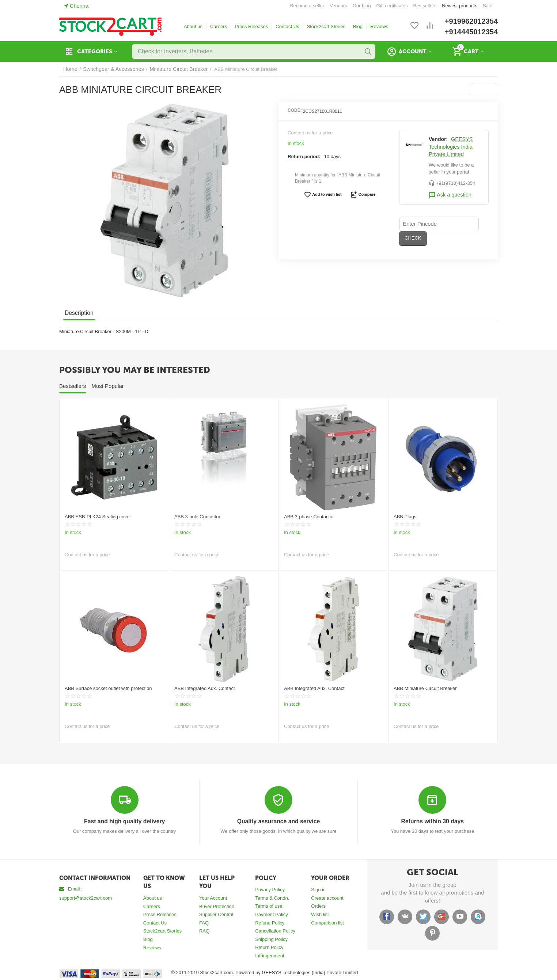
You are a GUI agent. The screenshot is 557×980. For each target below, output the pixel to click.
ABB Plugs (405, 517)
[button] (484, 89)
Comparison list (327, 922)
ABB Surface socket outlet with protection (108, 688)
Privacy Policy (270, 889)
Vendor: (438, 139)
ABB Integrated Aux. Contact (205, 688)
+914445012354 (471, 32)
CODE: (295, 110)
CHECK (466, 223)
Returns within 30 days (433, 821)
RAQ (204, 931)
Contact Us (287, 26)
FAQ (204, 922)
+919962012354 (471, 21)
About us (193, 26)
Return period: (304, 157)
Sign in (318, 889)
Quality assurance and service (278, 821)
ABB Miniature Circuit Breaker (425, 688)
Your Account (213, 898)
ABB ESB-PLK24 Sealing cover (98, 517)
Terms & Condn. (272, 898)
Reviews (379, 26)
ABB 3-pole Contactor (197, 517)
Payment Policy (272, 914)
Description (78, 313)
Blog (358, 26)
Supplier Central (216, 914)
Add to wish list (324, 194)
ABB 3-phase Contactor (309, 517)
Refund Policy (270, 922)
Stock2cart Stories (326, 26)
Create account (327, 898)
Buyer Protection (217, 906)
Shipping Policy (271, 939)
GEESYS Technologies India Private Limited (450, 147)
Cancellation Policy (275, 931)
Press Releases (251, 26)
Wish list (320, 914)
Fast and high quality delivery (124, 821)
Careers (219, 26)
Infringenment (270, 955)
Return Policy (269, 947)
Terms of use (269, 906)
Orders (318, 906)
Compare (361, 194)
